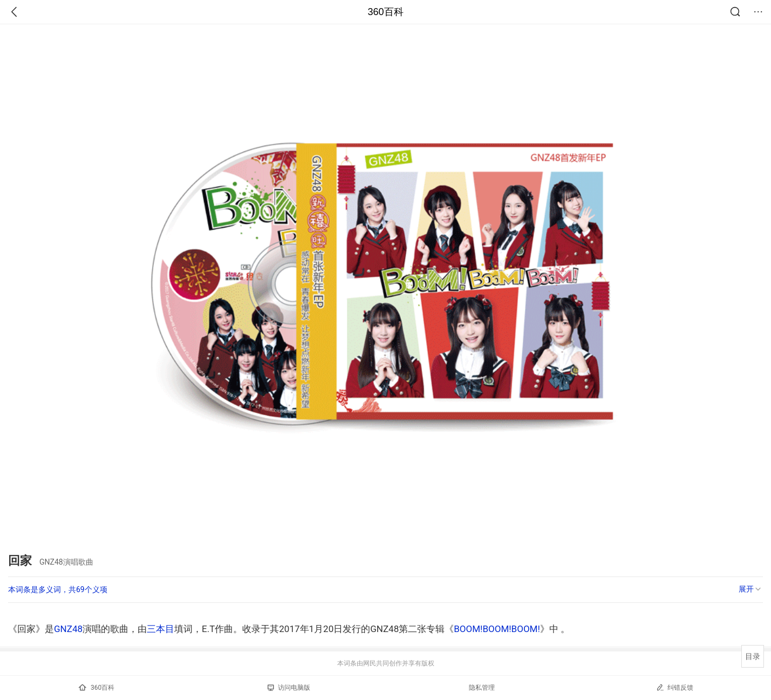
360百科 (385, 12)
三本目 (161, 629)
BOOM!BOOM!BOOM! (497, 629)
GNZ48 (68, 629)
